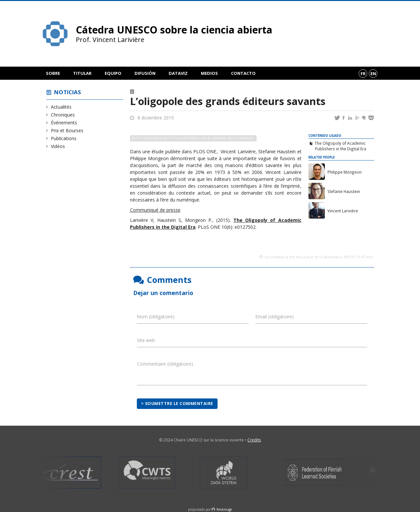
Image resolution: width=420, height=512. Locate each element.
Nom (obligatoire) (156, 317)
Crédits (254, 440)
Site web (146, 340)
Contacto (243, 73)
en (373, 74)
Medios (209, 73)
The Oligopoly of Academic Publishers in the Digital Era (340, 146)
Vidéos (58, 146)
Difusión (145, 73)
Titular (82, 73)
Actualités (61, 107)
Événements (64, 123)
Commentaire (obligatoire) (165, 364)
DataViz (178, 73)
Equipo (113, 73)
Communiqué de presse (155, 210)
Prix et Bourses (67, 130)
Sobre (53, 73)
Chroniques (63, 115)
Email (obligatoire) (274, 317)
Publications (64, 138)
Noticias (68, 92)
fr (363, 74)
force (224, 509)
